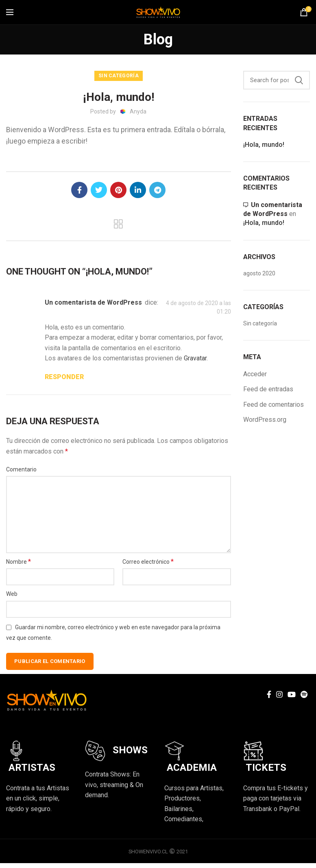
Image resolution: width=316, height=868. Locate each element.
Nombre (19, 562)
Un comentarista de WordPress (93, 302)
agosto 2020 (259, 273)
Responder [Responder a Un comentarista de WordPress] (64, 377)
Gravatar (195, 358)
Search (299, 80)
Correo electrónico (148, 562)
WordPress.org (265, 420)
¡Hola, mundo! (264, 145)
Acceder (255, 374)
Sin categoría (119, 76)
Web (12, 594)
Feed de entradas (268, 389)
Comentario (21, 469)
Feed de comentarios (274, 405)
